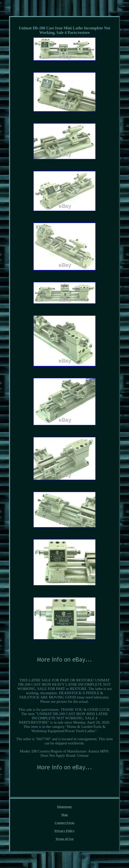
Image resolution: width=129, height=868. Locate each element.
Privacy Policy (64, 831)
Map (64, 815)
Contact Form (64, 823)
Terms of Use (64, 839)
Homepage (64, 807)
